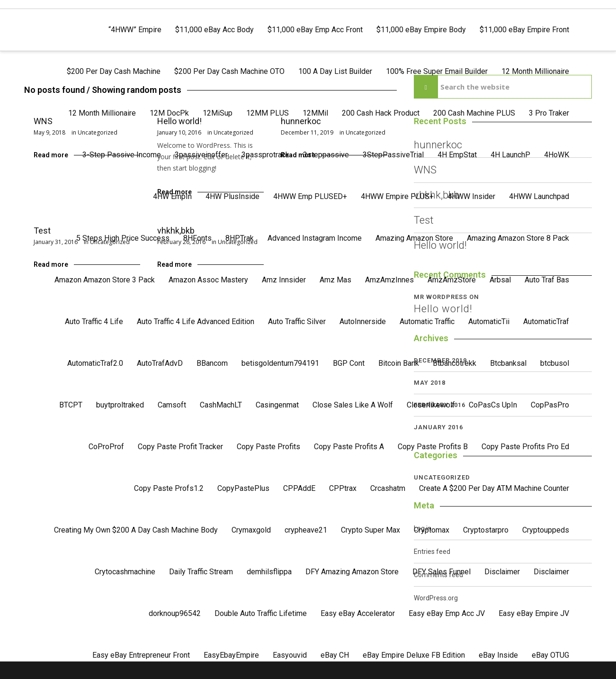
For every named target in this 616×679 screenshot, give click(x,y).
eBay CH (335, 655)
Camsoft (172, 405)
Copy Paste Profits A (349, 447)
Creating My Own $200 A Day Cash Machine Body (136, 530)
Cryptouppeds (546, 530)
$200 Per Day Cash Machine (114, 71)
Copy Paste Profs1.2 (169, 488)
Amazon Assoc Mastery (208, 280)
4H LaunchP (510, 155)
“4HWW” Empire (135, 30)
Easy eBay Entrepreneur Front (141, 655)
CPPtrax (343, 488)
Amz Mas (335, 280)
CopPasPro (550, 405)
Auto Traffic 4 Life (94, 321)
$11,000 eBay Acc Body (214, 30)
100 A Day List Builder (335, 71)
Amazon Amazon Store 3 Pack (105, 280)
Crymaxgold (251, 530)
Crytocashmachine (125, 572)
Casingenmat (277, 405)
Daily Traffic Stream (201, 572)
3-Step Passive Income (122, 155)
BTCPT (71, 405)
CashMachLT (221, 405)
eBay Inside (498, 655)
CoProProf (106, 447)
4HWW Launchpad (539, 196)
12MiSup (218, 113)
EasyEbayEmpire (231, 655)
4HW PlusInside (232, 196)
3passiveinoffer (201, 155)
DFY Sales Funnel (442, 572)
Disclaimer (502, 572)
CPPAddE (299, 488)
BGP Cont (349, 363)
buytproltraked (120, 405)
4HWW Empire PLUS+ (397, 196)
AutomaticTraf (546, 321)
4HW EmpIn (172, 196)
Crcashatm (388, 488)
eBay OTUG (550, 655)
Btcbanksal (508, 363)
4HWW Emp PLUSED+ (310, 196)
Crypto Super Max (370, 530)
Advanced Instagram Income (315, 238)
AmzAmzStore (452, 280)
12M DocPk (169, 113)
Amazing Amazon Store (414, 238)
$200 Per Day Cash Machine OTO (229, 71)
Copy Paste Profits (268, 447)
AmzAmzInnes (389, 280)
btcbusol (555, 363)
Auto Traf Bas (547, 280)
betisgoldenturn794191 (280, 363)
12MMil (315, 113)
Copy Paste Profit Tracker (180, 447)
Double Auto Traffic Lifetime (261, 613)
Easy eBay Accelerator (358, 613)
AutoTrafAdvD (160, 363)
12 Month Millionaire (535, 71)
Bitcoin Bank (399, 363)
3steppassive (326, 155)
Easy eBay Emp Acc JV (447, 613)
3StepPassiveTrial (393, 155)
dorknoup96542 (175, 613)
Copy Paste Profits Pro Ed (525, 447)
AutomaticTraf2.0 (95, 363)
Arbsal (500, 280)
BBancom (212, 363)
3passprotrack (265, 155)
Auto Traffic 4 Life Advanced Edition (196, 321)
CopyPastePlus (243, 488)
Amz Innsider (284, 280)
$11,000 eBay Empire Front (524, 30)
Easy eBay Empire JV (534, 613)
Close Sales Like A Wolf (353, 405)
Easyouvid (290, 655)
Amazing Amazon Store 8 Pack (518, 238)
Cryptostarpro (486, 530)
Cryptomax (432, 530)
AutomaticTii (489, 321)
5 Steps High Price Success (123, 238)
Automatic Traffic (427, 321)
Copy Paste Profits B (433, 447)
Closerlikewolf (431, 405)
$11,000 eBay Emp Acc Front (315, 30)
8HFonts (197, 238)
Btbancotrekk (455, 363)
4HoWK (557, 155)
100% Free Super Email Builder (437, 71)
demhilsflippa (269, 572)
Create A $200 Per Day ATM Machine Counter (494, 488)
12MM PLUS (268, 113)
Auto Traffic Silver (297, 321)
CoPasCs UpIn (493, 405)
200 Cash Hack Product (381, 113)
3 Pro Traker (549, 113)
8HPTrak (240, 238)
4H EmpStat (457, 155)
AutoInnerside (363, 321)
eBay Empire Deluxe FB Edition (414, 655)
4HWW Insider (471, 196)
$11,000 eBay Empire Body (421, 30)
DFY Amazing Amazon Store (352, 572)
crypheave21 (306, 530)
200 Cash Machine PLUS (474, 113)
